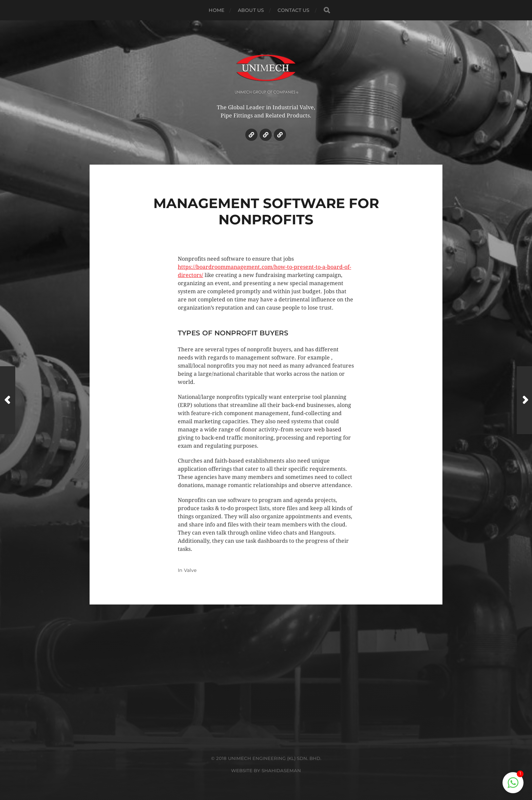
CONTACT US (293, 10)
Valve (190, 570)
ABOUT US (251, 10)
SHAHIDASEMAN (281, 770)
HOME (216, 10)
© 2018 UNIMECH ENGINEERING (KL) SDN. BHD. (266, 758)
